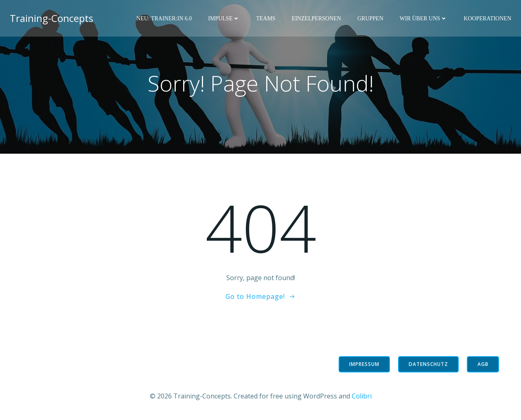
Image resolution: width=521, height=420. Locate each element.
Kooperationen (487, 18)
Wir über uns (424, 18)
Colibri (362, 396)
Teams (266, 18)
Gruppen (370, 18)
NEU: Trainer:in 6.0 (164, 18)
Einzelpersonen (316, 18)
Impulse (224, 18)
